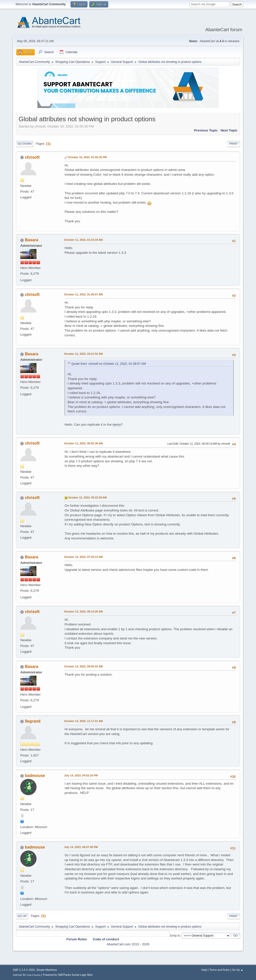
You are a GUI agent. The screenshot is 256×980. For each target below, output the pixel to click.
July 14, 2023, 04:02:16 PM (81, 775)
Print (233, 144)
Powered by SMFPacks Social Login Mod (68, 975)
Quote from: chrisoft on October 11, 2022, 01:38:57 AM (108, 364)
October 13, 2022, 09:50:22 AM (83, 666)
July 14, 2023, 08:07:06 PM (81, 847)
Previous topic (206, 130)
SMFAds (17, 975)
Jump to (175, 936)
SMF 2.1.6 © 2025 (24, 970)
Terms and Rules (219, 970)
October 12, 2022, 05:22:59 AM (87, 497)
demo (117, 425)
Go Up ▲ (238, 970)
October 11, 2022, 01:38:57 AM (83, 294)
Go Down (24, 144)
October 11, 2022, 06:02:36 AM (83, 443)
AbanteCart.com (118, 944)
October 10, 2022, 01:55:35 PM (87, 157)
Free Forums (33, 975)
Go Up (22, 916)
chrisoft (32, 157)
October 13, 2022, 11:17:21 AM (83, 721)
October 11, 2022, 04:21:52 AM (83, 354)
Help (204, 970)
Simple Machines (47, 970)
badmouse (35, 776)
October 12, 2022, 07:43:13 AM (83, 557)
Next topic (229, 130)
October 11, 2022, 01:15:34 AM (83, 240)
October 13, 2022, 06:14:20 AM (83, 612)
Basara (32, 240)
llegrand (33, 721)
